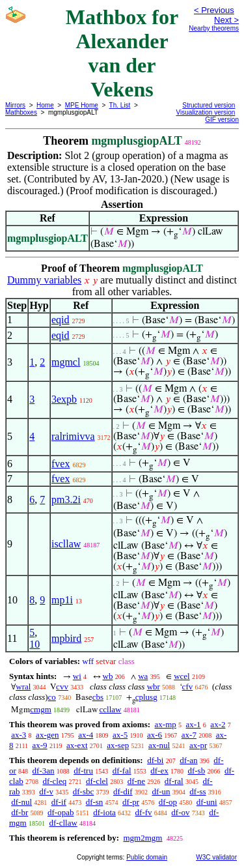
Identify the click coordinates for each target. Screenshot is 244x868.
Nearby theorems (214, 28)
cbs (98, 697)
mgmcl (66, 362)
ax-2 (218, 724)
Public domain (147, 857)
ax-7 (189, 735)
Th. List (120, 105)
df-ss (197, 791)
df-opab (61, 812)
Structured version (209, 105)
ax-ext (77, 745)
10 (34, 644)
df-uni (207, 802)
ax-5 (120, 735)
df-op (168, 802)
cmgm (41, 709)
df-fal (122, 771)
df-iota (104, 812)
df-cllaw (63, 823)
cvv (62, 687)
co (52, 697)
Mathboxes (21, 112)
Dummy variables (44, 280)
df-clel (97, 781)
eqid (61, 320)
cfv (188, 687)
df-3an (44, 771)
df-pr (131, 802)
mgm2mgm (142, 838)
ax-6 (155, 735)
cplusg (146, 697)
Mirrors (15, 105)
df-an (188, 760)
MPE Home (82, 105)
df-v (46, 791)
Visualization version (205, 112)
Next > (226, 20)
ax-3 (19, 735)
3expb (64, 399)
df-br (20, 812)
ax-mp (166, 724)
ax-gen (47, 735)
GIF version (222, 120)
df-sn (95, 802)
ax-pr (198, 745)
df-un (161, 791)
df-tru (83, 771)
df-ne (136, 781)
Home (45, 105)
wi (77, 676)
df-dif (123, 791)
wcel (182, 676)
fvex (61, 464)
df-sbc (84, 791)
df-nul (21, 802)
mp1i (62, 600)
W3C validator (216, 857)
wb (108, 676)
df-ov (180, 812)
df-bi (155, 760)
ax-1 (194, 724)
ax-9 (40, 745)
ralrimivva (73, 436)
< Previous (214, 10)
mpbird (66, 638)
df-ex (159, 771)
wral (23, 687)
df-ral (174, 781)
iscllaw (66, 544)
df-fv (144, 812)
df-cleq (54, 781)
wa (143, 676)
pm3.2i (66, 499)
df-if (59, 802)
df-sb (196, 771)
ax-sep (118, 745)
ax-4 (86, 735)
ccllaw (111, 709)
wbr (154, 687)
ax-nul (159, 745)
